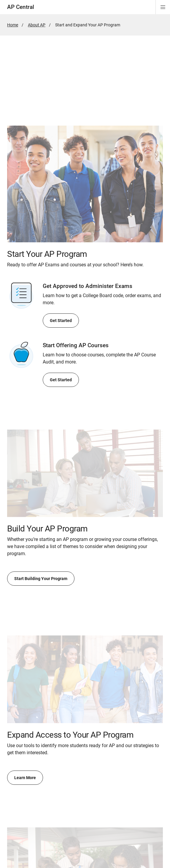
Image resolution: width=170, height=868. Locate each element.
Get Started (61, 321)
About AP (37, 25)
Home (13, 25)
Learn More (25, 778)
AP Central (21, 7)
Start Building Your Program (41, 579)
